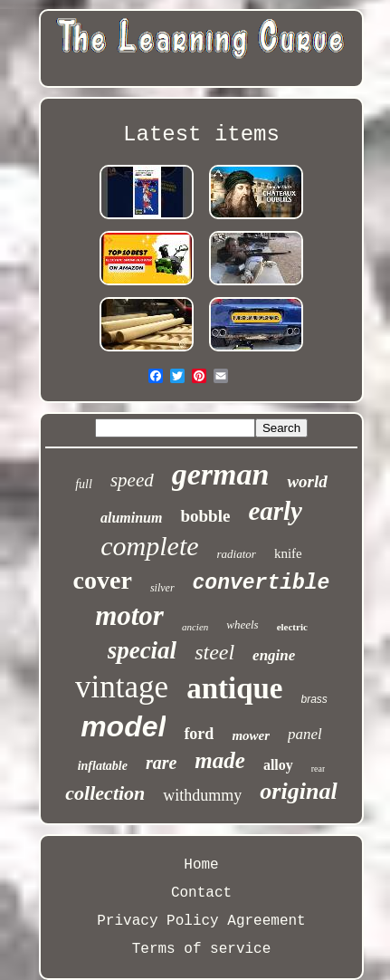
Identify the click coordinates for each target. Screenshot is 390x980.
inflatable (103, 766)
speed (132, 480)
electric (292, 627)
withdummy (202, 795)
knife (288, 553)
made (220, 760)
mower (251, 735)
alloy (278, 765)
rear (319, 769)
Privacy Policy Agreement (201, 921)
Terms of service (202, 949)
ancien (195, 627)
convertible (262, 583)
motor (129, 615)
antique (234, 688)
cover (103, 580)
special (142, 650)
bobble (205, 516)
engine (274, 655)
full (84, 484)
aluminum (131, 518)
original (298, 791)
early (275, 511)
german (221, 474)
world (307, 481)
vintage (122, 687)
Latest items (201, 135)
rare (161, 763)
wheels (242, 625)
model (123, 726)
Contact (201, 893)
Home (201, 865)
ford (199, 734)
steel (214, 652)
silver (162, 588)
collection (105, 793)
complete (149, 546)
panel (305, 734)
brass (314, 699)
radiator (237, 554)
